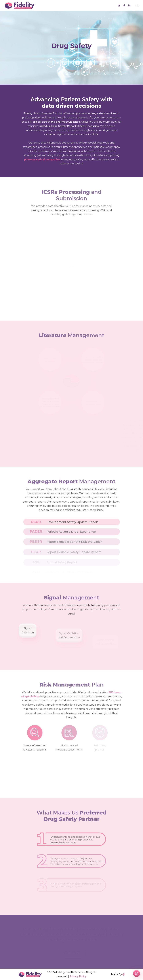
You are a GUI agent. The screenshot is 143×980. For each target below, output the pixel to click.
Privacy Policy (78, 976)
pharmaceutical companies (42, 159)
